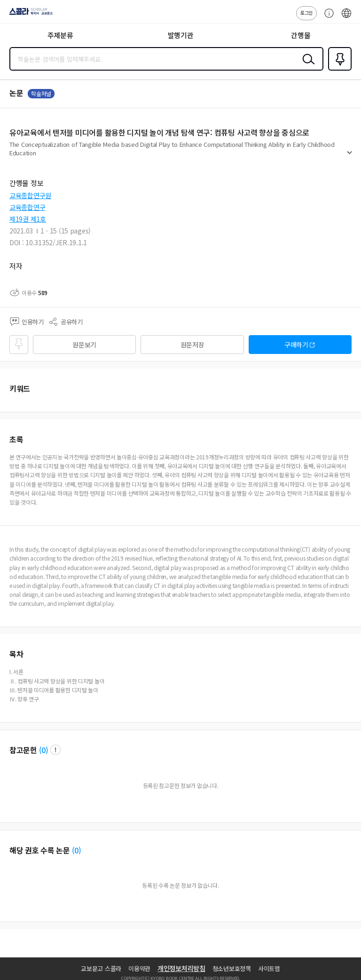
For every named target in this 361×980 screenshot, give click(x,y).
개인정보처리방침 (181, 968)
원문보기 (84, 345)
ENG (346, 18)
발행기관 (181, 35)
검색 (306, 66)
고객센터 (327, 18)
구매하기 (296, 345)
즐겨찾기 (338, 70)
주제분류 (60, 35)
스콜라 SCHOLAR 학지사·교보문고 (28, 15)
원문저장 (192, 345)
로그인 (306, 12)
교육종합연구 (27, 207)
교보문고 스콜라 (101, 968)
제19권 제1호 (28, 219)
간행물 (301, 35)
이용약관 (139, 968)
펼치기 (349, 156)
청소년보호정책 (232, 968)
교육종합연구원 (30, 195)
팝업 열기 (55, 750)
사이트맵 (269, 968)
